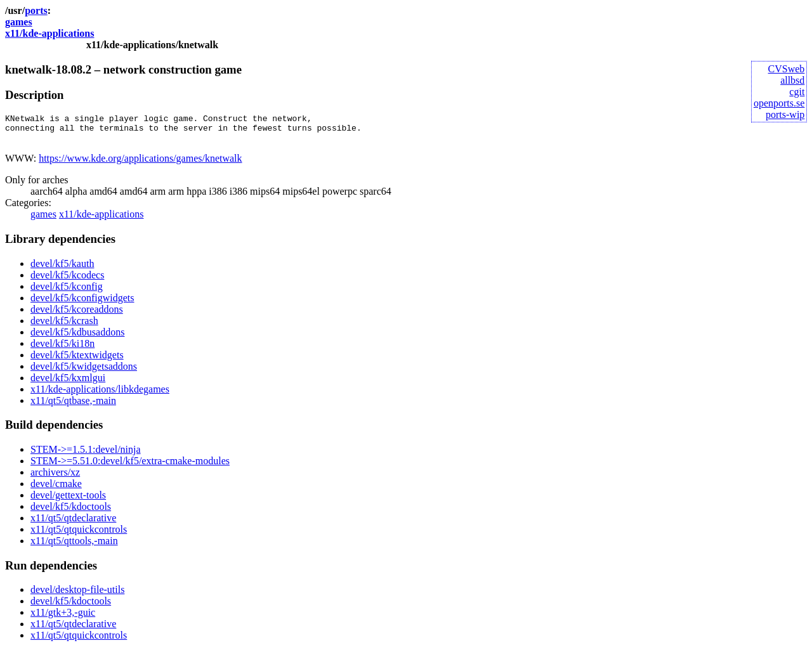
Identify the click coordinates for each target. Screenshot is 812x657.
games (19, 22)
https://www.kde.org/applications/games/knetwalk (140, 164)
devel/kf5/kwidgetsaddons (84, 372)
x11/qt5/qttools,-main (74, 546)
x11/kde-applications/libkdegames (100, 395)
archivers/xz (55, 478)
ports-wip (785, 114)
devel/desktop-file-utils (77, 595)
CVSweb (787, 69)
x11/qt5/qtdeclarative (73, 524)
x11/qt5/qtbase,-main (73, 406)
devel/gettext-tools (68, 501)
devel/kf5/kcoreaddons (77, 315)
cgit (797, 92)
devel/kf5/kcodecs (67, 281)
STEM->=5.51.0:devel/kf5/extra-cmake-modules (130, 466)
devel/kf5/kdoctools (71, 512)
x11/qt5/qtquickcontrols (79, 535)
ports (36, 10)
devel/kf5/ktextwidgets (77, 361)
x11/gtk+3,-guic (63, 618)
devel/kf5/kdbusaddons (77, 338)
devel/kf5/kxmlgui (68, 383)
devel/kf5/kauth (62, 269)
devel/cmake (56, 489)
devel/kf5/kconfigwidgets (82, 303)
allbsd (792, 80)
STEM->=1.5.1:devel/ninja (86, 455)
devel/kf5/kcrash (64, 326)
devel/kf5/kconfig (67, 292)
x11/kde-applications (49, 33)
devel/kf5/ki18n (62, 349)
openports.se (779, 103)
